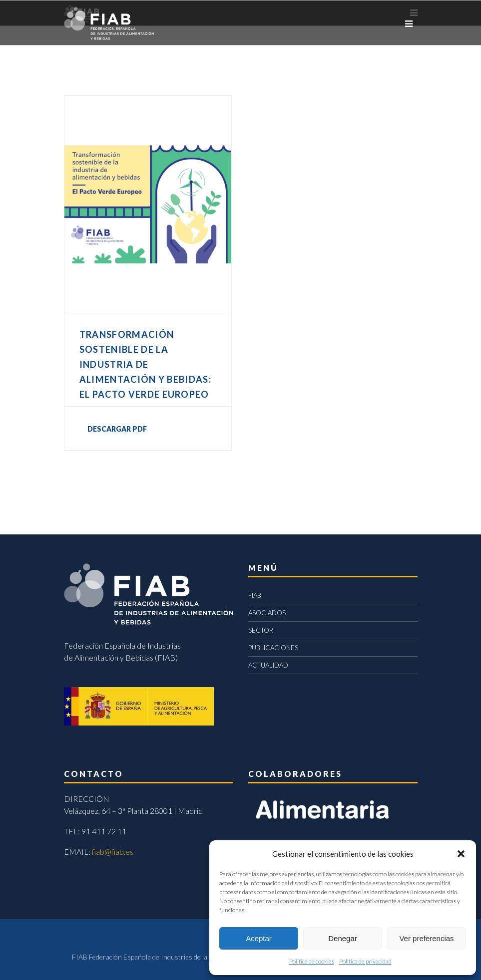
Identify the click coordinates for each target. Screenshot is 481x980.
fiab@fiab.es (113, 852)
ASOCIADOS (267, 613)
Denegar (343, 938)
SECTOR (261, 630)
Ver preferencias (426, 938)
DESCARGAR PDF (117, 429)
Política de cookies (312, 961)
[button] (461, 854)
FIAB (255, 595)
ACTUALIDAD (268, 665)
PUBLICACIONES (273, 648)
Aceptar (259, 938)
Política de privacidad (365, 961)
